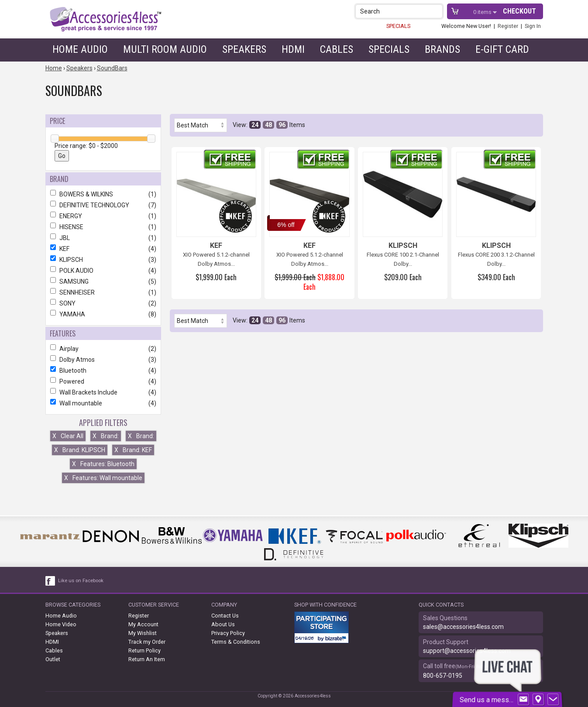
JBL (103, 238)
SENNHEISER (103, 292)
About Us (223, 624)
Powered (103, 381)
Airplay (103, 349)
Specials (389, 49)
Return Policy (144, 650)
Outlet (53, 659)
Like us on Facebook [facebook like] (81, 581)
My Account (143, 624)
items (483, 12)
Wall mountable (103, 403)
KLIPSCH (103, 260)
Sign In (533, 26)
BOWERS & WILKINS (103, 194)
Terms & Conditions (236, 642)
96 (282, 125)
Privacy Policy (228, 633)
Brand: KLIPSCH (80, 450)
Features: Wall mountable (103, 478)
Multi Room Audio (165, 49)
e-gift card (502, 49)
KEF (103, 249)
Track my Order (147, 642)
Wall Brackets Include (103, 392)
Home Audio (80, 49)
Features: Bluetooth (103, 464)
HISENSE (103, 227)
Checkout (519, 11)
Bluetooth (103, 371)
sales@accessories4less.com (463, 627)
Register (508, 26)
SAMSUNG (103, 281)
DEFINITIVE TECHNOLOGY (103, 205)
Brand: (106, 436)
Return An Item (147, 659)
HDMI (293, 49)
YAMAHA (103, 314)
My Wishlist (143, 633)
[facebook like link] (51, 581)
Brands (442, 49)
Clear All (68, 436)
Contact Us (225, 616)
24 (255, 125)
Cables (337, 49)
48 (268, 125)
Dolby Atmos (103, 360)
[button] (437, 11)
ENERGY (103, 216)
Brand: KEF (133, 450)
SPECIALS (398, 26)
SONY (103, 303)
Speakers (244, 49)
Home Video (61, 624)
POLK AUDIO (103, 271)
